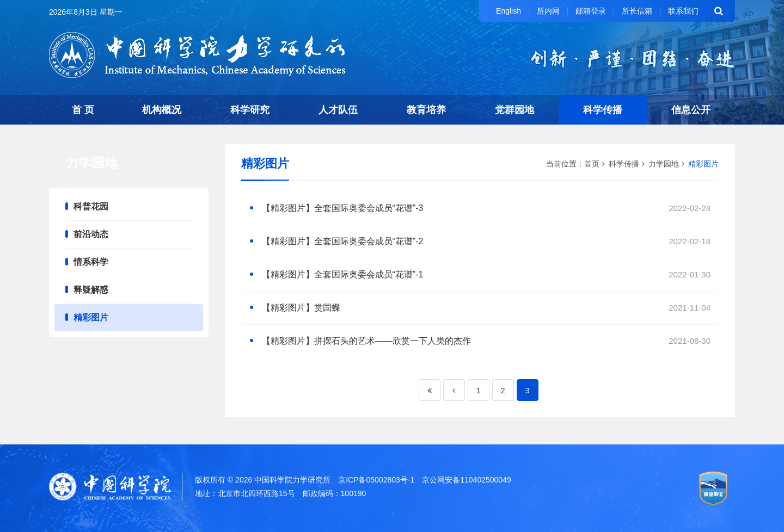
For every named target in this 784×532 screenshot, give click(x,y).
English (509, 11)
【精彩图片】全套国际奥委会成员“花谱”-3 (343, 208)
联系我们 (683, 11)
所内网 (548, 11)
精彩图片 (91, 317)
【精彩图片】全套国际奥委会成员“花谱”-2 (343, 241)
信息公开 (691, 110)
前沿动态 (91, 234)
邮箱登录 (591, 11)
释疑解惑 (91, 290)
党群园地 (514, 110)
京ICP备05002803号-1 (376, 480)
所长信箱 (637, 11)
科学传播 (603, 110)
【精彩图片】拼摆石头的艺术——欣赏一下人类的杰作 (366, 341)
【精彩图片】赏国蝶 (301, 308)
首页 (592, 164)
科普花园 (91, 206)
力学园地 (664, 164)
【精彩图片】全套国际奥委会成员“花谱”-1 (343, 274)
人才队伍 (338, 110)
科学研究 (250, 110)
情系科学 (91, 262)
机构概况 (162, 110)
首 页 (83, 110)
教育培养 (426, 110)
